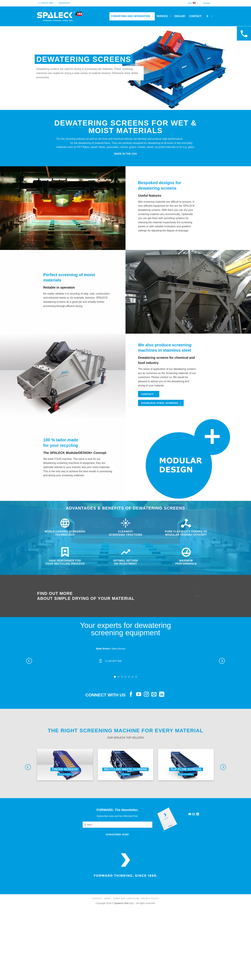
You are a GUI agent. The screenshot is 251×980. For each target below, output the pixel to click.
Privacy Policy (150, 899)
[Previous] (29, 661)
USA (193, 3)
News (107, 899)
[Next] (222, 661)
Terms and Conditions (126, 899)
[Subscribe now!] (117, 834)
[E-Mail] (117, 825)
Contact (207, 3)
